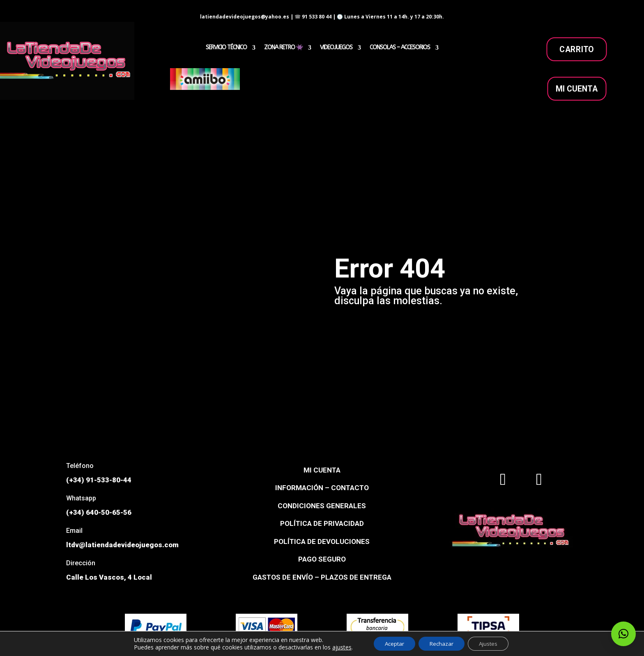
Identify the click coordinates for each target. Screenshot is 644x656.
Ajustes (492, 643)
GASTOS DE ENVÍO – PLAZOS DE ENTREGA (322, 577)
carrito (577, 49)
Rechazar (442, 643)
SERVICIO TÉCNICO (226, 48)
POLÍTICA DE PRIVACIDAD (322, 523)
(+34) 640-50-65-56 (99, 512)
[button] (623, 634)
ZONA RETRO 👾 (283, 48)
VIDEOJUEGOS (336, 48)
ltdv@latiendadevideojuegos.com (122, 545)
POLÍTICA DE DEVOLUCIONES (322, 541)
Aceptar (391, 643)
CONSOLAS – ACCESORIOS (400, 48)
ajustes (337, 647)
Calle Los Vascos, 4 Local (109, 577)
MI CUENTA (577, 89)
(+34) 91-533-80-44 (99, 480)
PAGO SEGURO (322, 559)
